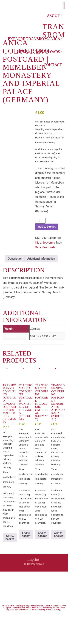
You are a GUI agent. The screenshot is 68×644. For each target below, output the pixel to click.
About (54, 16)
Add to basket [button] (10, 538)
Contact (53, 65)
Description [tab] (15, 259)
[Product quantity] (40, 221)
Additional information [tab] (41, 259)
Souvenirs (49, 243)
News (23, 52)
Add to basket (47, 227)
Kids (38, 243)
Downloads (49, 52)
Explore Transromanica (35, 39)
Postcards (49, 247)
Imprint (33, 559)
